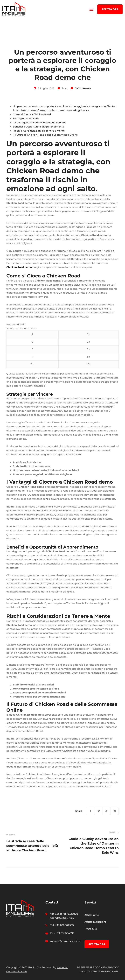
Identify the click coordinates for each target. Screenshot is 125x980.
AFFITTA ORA (110, 9)
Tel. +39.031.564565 (62, 925)
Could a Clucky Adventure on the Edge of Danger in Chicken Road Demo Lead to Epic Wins (93, 843)
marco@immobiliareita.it (66, 941)
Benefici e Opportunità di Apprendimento (38, 127)
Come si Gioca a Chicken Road (32, 114)
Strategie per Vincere (26, 118)
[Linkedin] (115, 811)
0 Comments (83, 88)
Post (65, 88)
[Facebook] (91, 811)
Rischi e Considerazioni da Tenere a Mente (39, 131)
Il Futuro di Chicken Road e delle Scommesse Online (45, 135)
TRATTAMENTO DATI (106, 971)
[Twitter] (99, 811)
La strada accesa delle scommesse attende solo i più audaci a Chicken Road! (32, 843)
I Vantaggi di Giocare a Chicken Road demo (40, 123)
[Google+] (107, 811)
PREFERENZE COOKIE (91, 967)
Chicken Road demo (19, 267)
